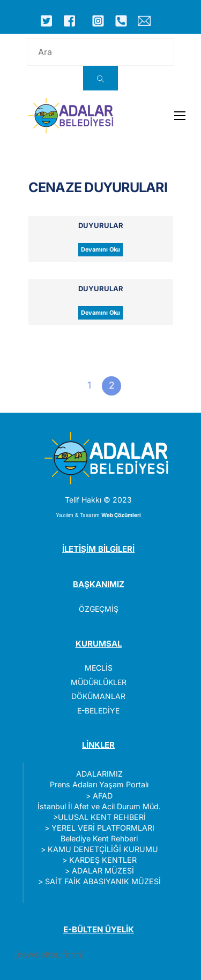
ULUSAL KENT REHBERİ (102, 817)
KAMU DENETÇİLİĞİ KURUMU (103, 849)
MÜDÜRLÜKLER (99, 682)
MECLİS (99, 668)
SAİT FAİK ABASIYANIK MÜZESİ (103, 881)
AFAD (103, 796)
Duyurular (101, 225)
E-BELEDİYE (98, 711)
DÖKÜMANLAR (98, 696)
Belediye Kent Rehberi (99, 838)
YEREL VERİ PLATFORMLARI (103, 828)
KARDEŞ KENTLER (103, 860)
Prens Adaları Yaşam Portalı (99, 784)
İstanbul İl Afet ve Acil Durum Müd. (99, 806)
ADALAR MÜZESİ (103, 871)
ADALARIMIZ (99, 774)
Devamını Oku (101, 249)
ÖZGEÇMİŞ (99, 609)
